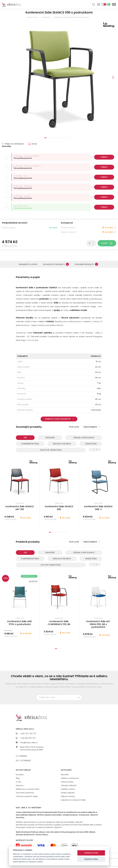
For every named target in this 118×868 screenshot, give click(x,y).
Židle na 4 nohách (62, 444)
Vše (25, 438)
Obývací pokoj (67, 782)
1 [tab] (45, 138)
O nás (18, 782)
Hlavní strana (32, 17)
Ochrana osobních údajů (27, 796)
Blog (18, 778)
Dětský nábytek (68, 793)
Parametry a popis (28, 264)
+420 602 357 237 (26, 738)
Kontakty (20, 775)
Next (113, 77)
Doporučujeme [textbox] (90, 427)
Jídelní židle (91, 444)
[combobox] (91, 427)
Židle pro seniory (68, 796)
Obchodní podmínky (25, 793)
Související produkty (56, 264)
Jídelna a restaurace (84, 438)
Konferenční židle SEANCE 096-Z (98, 508)
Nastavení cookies (91, 859)
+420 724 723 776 (26, 734)
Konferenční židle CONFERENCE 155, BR (59, 623)
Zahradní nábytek (69, 785)
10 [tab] (72, 138)
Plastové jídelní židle (51, 450)
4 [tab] (54, 138)
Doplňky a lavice (68, 789)
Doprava (20, 785)
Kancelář (46, 17)
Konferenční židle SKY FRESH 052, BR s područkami (98, 624)
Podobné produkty (86, 264)
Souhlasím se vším (91, 853)
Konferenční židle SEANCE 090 (59, 508)
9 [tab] (69, 138)
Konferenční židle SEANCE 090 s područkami (72, 17)
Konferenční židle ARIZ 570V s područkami (20, 623)
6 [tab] (60, 138)
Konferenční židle (30, 444)
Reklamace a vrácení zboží (28, 789)
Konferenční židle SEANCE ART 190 (20, 508)
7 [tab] (63, 138)
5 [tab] (57, 138)
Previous (5, 77)
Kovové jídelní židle (51, 565)
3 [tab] (51, 138)
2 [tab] (48, 138)
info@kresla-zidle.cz (27, 743)
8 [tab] (66, 138)
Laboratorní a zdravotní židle (73, 800)
